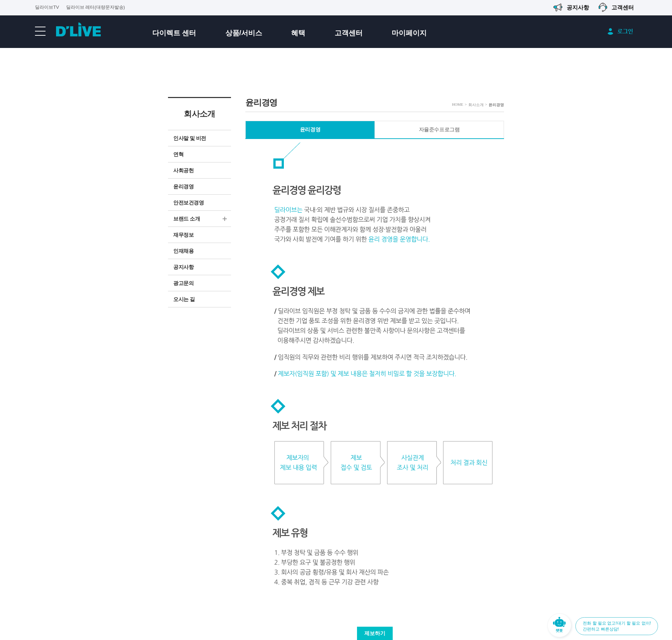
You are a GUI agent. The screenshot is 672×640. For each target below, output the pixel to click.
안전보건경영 (188, 203)
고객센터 (349, 33)
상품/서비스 (244, 33)
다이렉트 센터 (174, 33)
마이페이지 (409, 33)
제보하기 (375, 633)
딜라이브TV (47, 7)
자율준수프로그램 (439, 130)
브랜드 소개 (187, 219)
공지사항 (183, 267)
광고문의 (183, 283)
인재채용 (183, 251)
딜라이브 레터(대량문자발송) (96, 7)
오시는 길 (184, 299)
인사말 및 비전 (190, 138)
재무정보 (183, 235)
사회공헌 (183, 171)
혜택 (298, 33)
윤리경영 (183, 187)
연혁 (178, 154)
